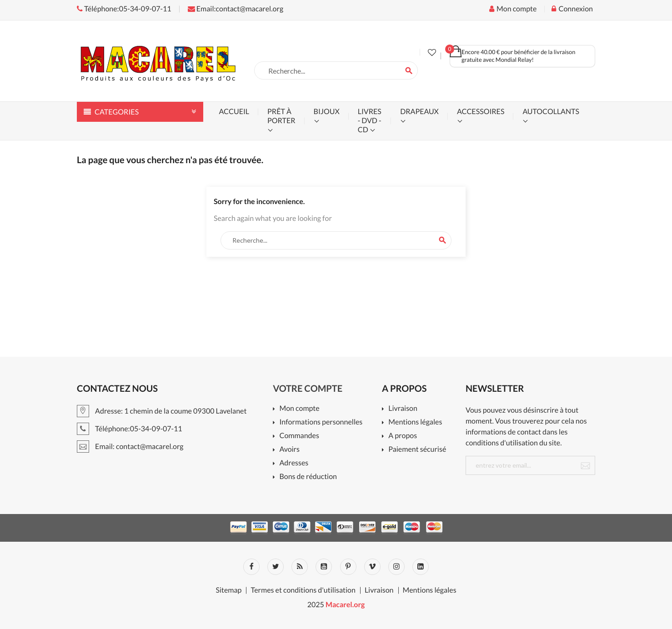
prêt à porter (281, 116)
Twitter (276, 567)
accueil (234, 112)
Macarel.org (345, 605)
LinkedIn (421, 567)
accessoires (481, 112)
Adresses (294, 463)
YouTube (324, 567)
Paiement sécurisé (417, 450)
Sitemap (228, 590)
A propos (403, 436)
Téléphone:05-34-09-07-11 (124, 9)
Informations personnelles (321, 422)
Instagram (396, 567)
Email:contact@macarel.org (236, 9)
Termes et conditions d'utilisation (303, 590)
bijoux (327, 112)
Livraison (403, 409)
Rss (300, 567)
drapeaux (419, 112)
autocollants (551, 112)
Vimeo (372, 567)
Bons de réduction (308, 477)
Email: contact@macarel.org (130, 447)
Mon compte (299, 409)
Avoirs (289, 450)
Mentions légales (415, 422)
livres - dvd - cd (370, 121)
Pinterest (348, 567)
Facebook (251, 567)
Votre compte (308, 389)
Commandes (299, 436)
